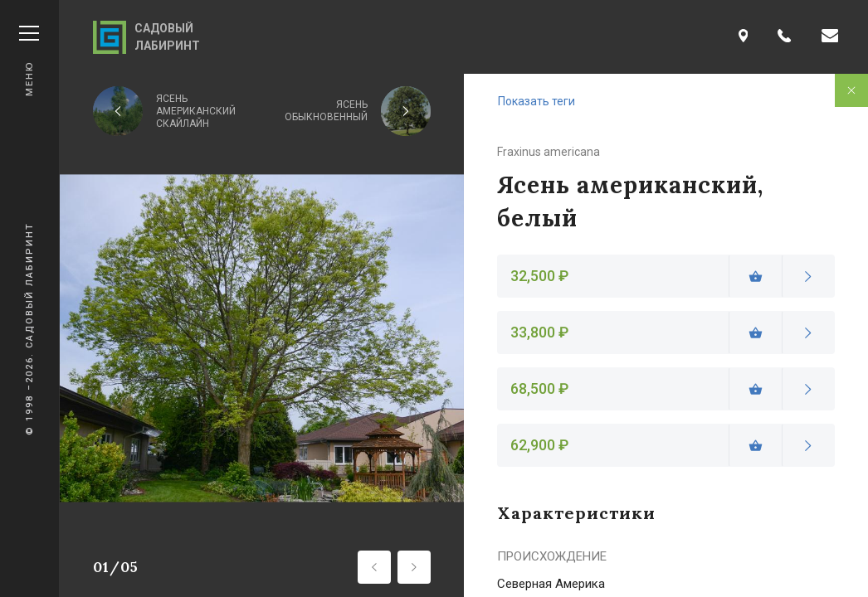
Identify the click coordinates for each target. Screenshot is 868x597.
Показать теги (536, 101)
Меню (29, 61)
